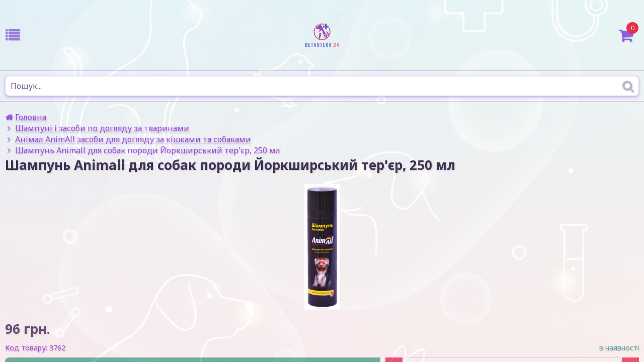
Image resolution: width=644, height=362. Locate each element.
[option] (322, 247)
